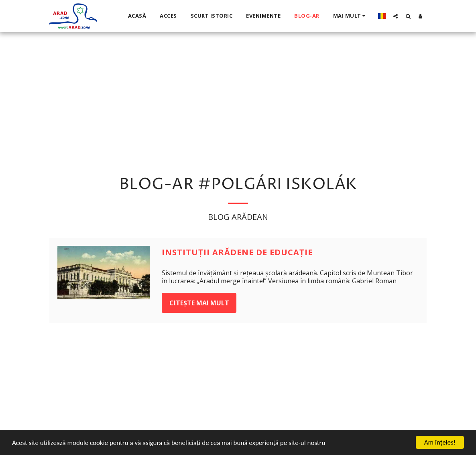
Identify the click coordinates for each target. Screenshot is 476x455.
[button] (396, 16)
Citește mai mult (199, 303)
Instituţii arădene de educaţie (237, 252)
